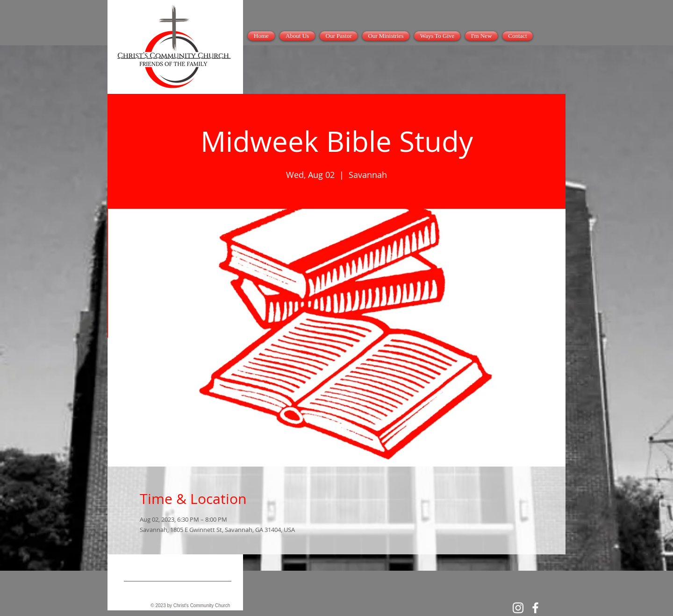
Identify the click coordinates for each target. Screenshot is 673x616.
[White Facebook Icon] (535, 608)
